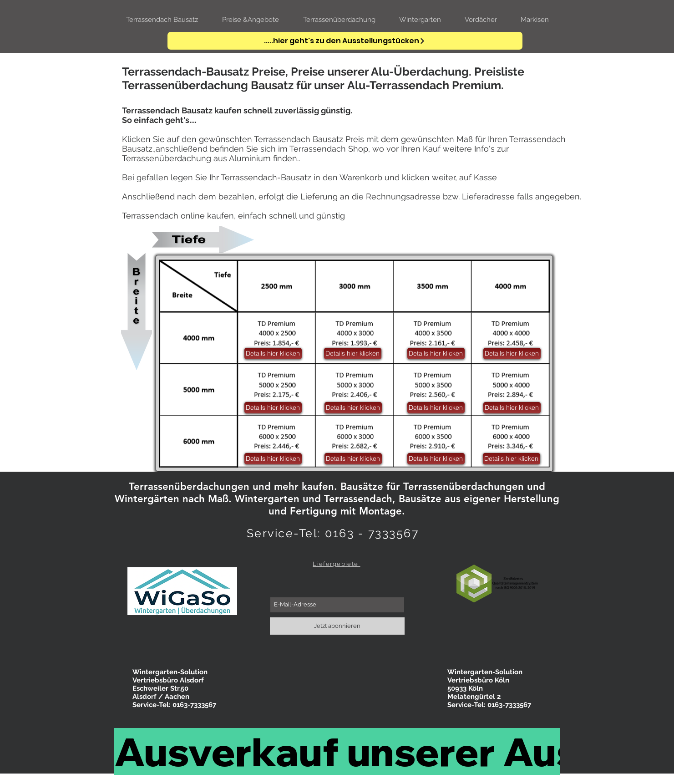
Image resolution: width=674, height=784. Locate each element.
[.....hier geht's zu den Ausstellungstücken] (345, 41)
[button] (512, 459)
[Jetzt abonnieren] (337, 626)
